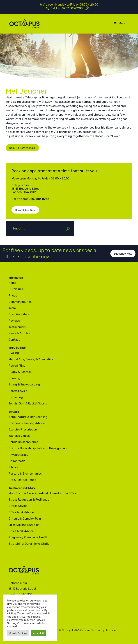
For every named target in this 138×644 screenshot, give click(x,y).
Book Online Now (25, 214)
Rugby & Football (20, 372)
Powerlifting (17, 366)
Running (14, 378)
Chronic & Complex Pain (25, 519)
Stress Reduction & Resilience (29, 500)
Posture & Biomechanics (25, 474)
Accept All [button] (39, 633)
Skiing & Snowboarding (24, 384)
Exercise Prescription (23, 429)
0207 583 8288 (72, 8)
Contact (14, 340)
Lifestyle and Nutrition (24, 525)
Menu (120, 23)
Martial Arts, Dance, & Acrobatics (31, 359)
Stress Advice (18, 506)
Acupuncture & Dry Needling (28, 417)
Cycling (14, 353)
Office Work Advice (21, 512)
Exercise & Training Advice (27, 423)
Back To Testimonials (22, 152)
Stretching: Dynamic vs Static (29, 544)
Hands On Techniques (23, 442)
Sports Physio (18, 391)
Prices (13, 296)
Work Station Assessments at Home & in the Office (42, 493)
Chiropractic (17, 461)
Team (12, 308)
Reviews (14, 321)
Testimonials (17, 327)
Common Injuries (20, 302)
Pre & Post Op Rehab (22, 480)
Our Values (16, 289)
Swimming (16, 397)
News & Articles (19, 333)
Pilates (13, 467)
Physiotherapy (18, 455)
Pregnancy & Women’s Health (28, 537)
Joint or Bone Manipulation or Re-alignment (38, 448)
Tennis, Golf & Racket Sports (28, 403)
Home (12, 283)
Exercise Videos (19, 314)
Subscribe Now (123, 257)
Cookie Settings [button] (18, 633)
